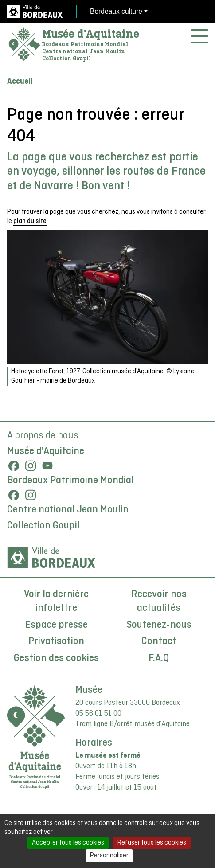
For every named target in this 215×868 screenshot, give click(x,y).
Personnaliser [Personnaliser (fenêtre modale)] (109, 856)
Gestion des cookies (56, 658)
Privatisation (56, 641)
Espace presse (56, 625)
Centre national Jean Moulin (68, 510)
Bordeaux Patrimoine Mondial (70, 481)
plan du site (30, 221)
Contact (159, 641)
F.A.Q (159, 658)
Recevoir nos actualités (159, 602)
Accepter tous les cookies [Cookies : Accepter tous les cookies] (68, 843)
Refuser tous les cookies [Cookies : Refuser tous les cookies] (152, 843)
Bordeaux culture (116, 11)
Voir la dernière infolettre (56, 602)
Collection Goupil (43, 526)
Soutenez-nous (159, 625)
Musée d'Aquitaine (91, 34)
